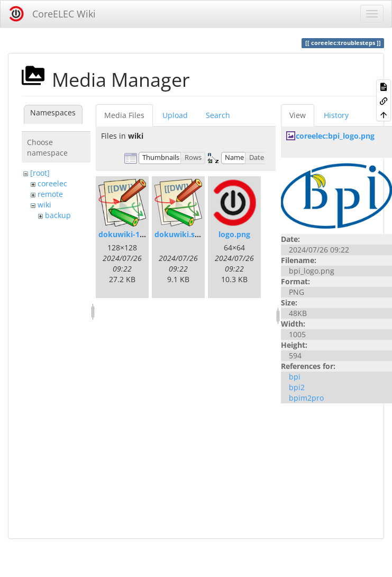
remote (50, 194)
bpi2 (297, 387)
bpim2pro (306, 398)
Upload (175, 115)
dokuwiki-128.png (131, 234)
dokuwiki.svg (179, 234)
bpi (295, 377)
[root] (40, 173)
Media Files (124, 115)
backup (58, 215)
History (336, 115)
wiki (44, 205)
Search (218, 115)
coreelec (52, 183)
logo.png (234, 234)
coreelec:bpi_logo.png (335, 136)
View (298, 115)
